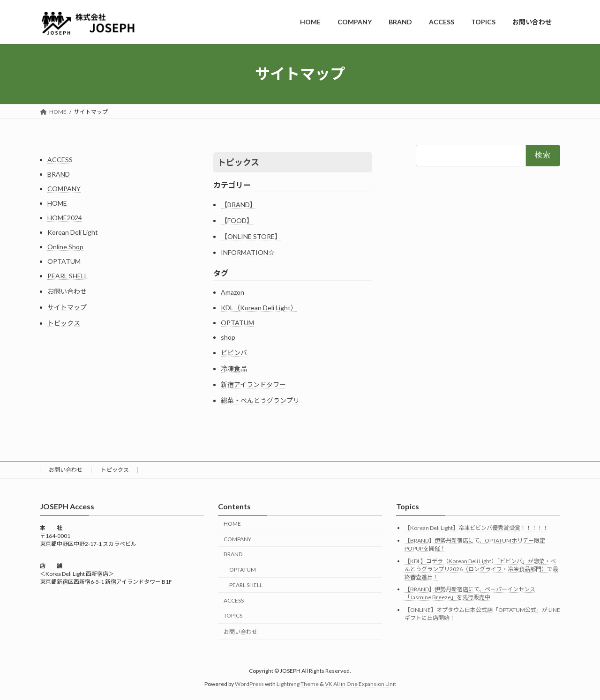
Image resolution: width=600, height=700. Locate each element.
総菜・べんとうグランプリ (260, 400)
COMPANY (64, 189)
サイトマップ (67, 307)
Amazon (232, 292)
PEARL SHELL (67, 276)
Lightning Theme (298, 684)
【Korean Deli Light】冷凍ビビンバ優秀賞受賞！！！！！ (476, 528)
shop (228, 337)
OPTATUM (64, 261)
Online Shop (65, 247)
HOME (57, 203)
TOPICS (233, 615)
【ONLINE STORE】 (251, 236)
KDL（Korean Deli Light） (259, 308)
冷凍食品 (234, 369)
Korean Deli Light (73, 232)
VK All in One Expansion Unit (360, 684)
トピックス (64, 323)
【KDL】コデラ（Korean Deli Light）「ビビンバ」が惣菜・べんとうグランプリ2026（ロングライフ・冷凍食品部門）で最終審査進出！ (481, 569)
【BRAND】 (239, 205)
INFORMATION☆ (248, 252)
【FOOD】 (237, 220)
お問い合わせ (67, 291)
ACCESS (60, 160)
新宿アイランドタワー (253, 384)
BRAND (59, 174)
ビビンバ (234, 353)
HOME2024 (65, 218)
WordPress (249, 684)
